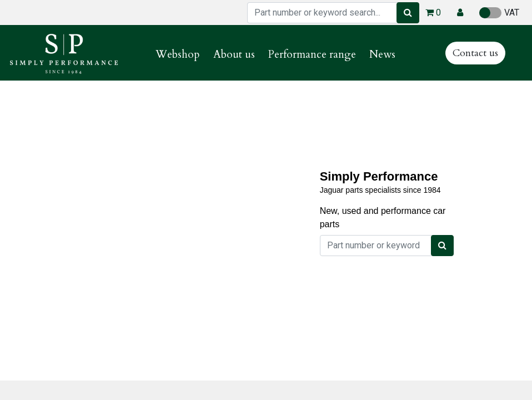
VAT (499, 13)
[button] (460, 13)
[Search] (408, 13)
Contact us (475, 53)
